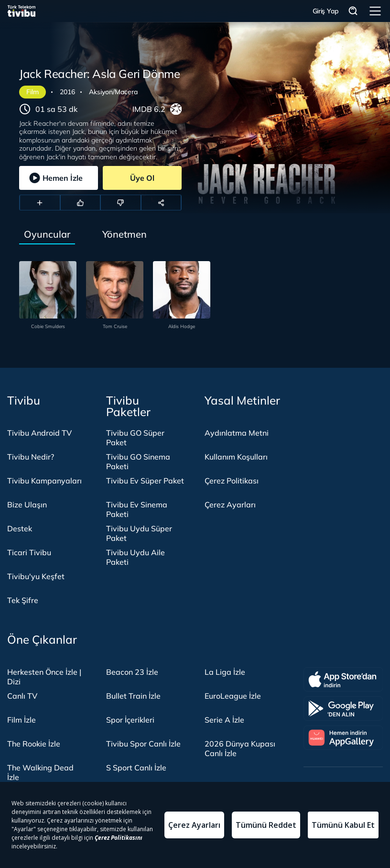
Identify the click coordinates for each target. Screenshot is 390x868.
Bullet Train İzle (133, 696)
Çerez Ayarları (230, 505)
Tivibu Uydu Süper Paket (139, 533)
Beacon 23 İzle (132, 672)
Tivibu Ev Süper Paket (145, 481)
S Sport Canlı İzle (136, 768)
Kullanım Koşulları (236, 457)
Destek (20, 528)
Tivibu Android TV (39, 433)
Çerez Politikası (232, 481)
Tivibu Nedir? (31, 457)
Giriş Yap (326, 11)
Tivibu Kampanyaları (44, 481)
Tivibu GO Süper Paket (135, 438)
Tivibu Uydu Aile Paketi (135, 557)
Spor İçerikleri (130, 720)
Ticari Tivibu (29, 552)
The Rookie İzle (34, 744)
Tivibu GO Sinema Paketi (138, 461)
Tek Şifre (23, 600)
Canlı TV (22, 696)
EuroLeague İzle (233, 696)
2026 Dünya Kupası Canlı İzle (240, 748)
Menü (375, 11)
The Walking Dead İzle (40, 772)
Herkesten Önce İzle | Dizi (44, 677)
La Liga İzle (225, 672)
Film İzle (22, 720)
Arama (353, 11)
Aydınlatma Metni (237, 433)
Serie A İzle (224, 720)
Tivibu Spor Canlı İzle (143, 744)
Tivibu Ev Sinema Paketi (137, 509)
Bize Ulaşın (27, 505)
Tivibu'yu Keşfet (36, 576)
